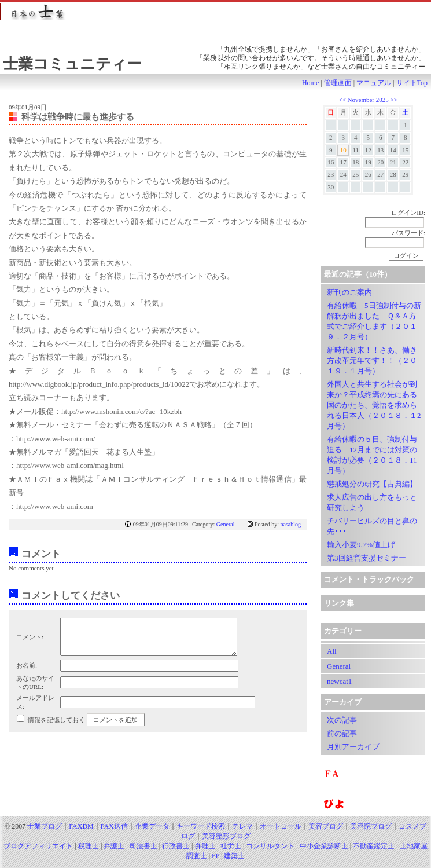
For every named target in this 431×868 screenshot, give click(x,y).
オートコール (281, 826)
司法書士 (143, 846)
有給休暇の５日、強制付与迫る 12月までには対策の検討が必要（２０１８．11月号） (372, 455)
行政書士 (176, 846)
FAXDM (81, 826)
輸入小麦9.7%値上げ (361, 545)
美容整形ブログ (226, 836)
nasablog (290, 524)
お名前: (27, 672)
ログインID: (408, 213)
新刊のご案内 (349, 292)
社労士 (231, 846)
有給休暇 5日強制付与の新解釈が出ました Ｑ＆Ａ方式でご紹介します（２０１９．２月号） (374, 321)
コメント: (30, 640)
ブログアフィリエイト (38, 846)
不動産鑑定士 (374, 846)
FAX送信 (114, 826)
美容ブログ (326, 826)
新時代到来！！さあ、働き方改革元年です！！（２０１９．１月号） (372, 360)
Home (310, 83)
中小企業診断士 (324, 846)
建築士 (234, 856)
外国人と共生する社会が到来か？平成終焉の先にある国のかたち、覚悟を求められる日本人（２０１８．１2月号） (374, 405)
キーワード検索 (201, 826)
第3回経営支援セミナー (366, 558)
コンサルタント (270, 846)
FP (215, 856)
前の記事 (342, 733)
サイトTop (412, 83)
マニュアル (374, 83)
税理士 (89, 846)
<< (343, 100)
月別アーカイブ (353, 747)
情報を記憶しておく (56, 727)
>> (394, 100)
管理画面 (338, 83)
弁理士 (205, 846)
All (332, 651)
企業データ (152, 826)
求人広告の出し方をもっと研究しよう (372, 502)
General (226, 524)
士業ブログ (45, 826)
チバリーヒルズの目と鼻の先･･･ (372, 526)
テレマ (242, 826)
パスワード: (408, 233)
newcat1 (339, 681)
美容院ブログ (371, 826)
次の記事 (342, 720)
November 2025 (368, 100)
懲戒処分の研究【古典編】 (372, 484)
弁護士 (114, 846)
